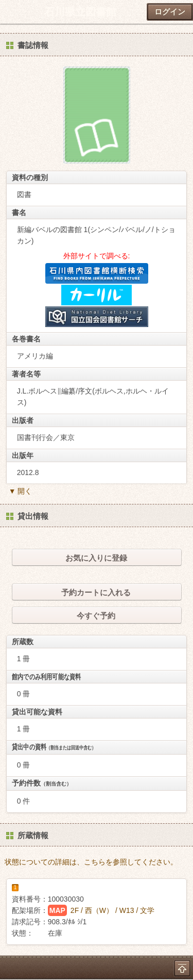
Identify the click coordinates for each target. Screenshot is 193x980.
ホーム (11, 12)
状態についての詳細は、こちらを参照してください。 (91, 862)
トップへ (182, 968)
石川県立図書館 (80, 12)
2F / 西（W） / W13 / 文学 (112, 910)
